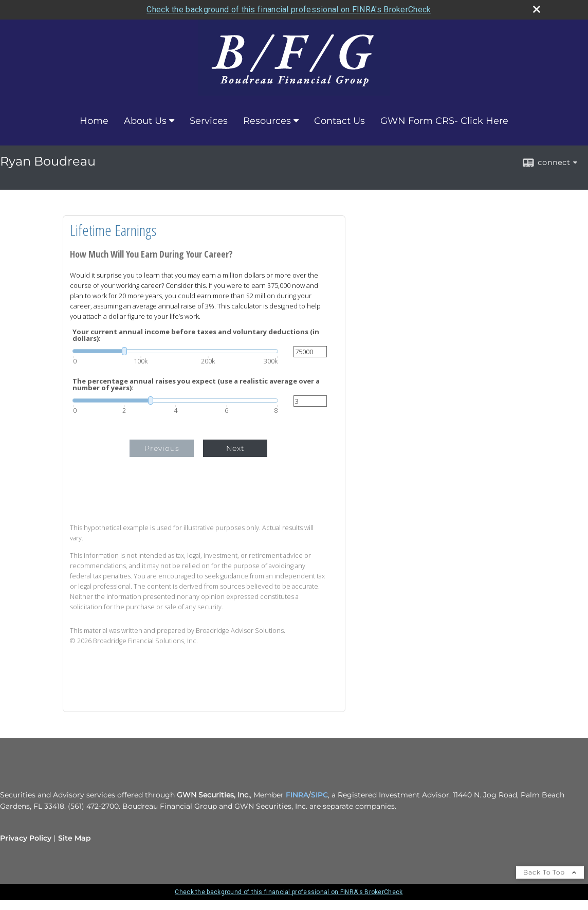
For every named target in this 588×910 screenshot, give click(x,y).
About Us (145, 121)
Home (94, 121)
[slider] (175, 351)
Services (209, 121)
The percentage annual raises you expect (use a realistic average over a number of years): (196, 385)
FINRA (297, 795)
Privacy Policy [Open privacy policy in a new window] (26, 838)
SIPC (319, 795)
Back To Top (550, 872)
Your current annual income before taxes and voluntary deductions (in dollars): (196, 335)
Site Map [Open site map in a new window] (75, 838)
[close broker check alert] (537, 9)
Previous (162, 448)
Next (235, 448)
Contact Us (339, 121)
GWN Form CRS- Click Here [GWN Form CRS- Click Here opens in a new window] (444, 121)
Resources (267, 121)
